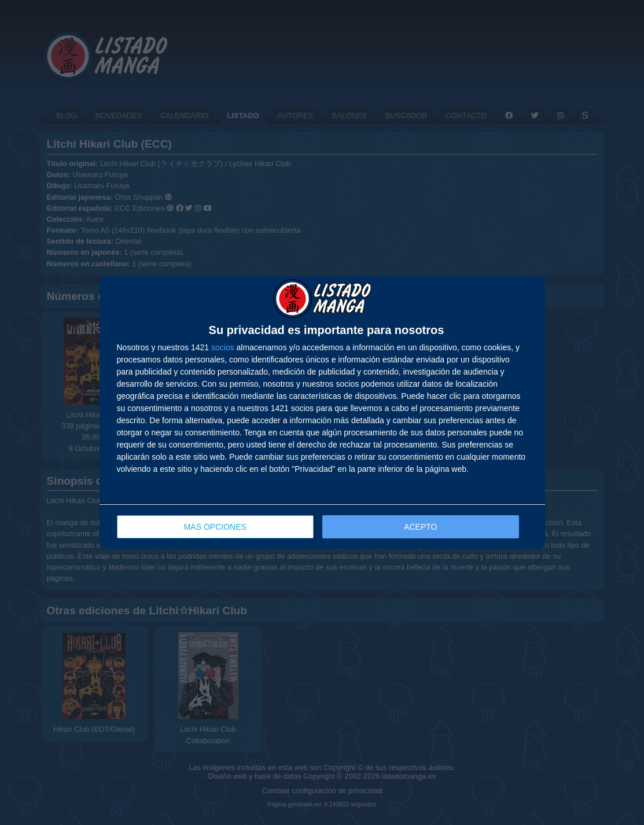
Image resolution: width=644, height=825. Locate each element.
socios (223, 347)
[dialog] (322, 412)
